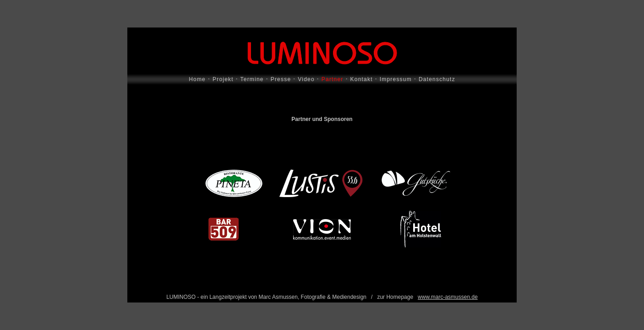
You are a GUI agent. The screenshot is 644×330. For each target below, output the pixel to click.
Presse (281, 79)
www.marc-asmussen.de (448, 297)
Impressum (396, 79)
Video (306, 79)
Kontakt (362, 79)
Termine (252, 79)
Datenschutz (437, 79)
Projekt (223, 79)
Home (197, 79)
